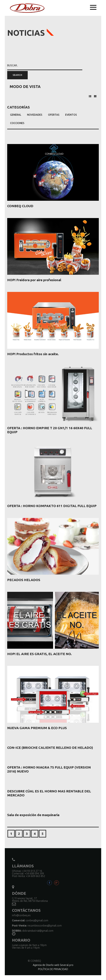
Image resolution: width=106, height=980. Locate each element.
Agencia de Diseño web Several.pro (53, 965)
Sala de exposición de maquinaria (33, 815)
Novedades (35, 115)
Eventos (71, 115)
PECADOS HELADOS (24, 580)
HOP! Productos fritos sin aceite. (33, 354)
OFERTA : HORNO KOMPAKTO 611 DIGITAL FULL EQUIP (52, 506)
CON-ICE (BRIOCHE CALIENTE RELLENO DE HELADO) (50, 748)
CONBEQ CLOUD (20, 206)
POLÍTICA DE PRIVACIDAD (53, 969)
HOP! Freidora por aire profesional (34, 280)
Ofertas (54, 115)
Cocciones (17, 123)
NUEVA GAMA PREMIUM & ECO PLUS (37, 728)
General (16, 115)
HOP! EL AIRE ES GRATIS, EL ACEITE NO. (39, 654)
